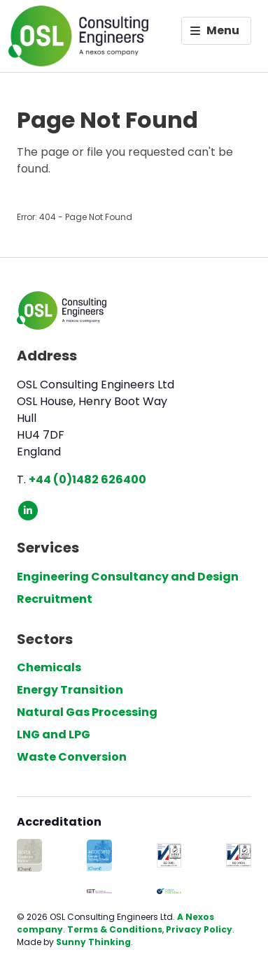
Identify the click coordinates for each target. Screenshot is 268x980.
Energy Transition (70, 690)
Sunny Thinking (93, 942)
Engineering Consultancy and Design (128, 577)
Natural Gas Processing (87, 712)
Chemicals (49, 667)
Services (48, 548)
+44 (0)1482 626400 (87, 480)
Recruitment (55, 599)
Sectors (45, 639)
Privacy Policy (199, 929)
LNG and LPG (54, 734)
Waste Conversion (72, 757)
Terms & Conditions (115, 929)
